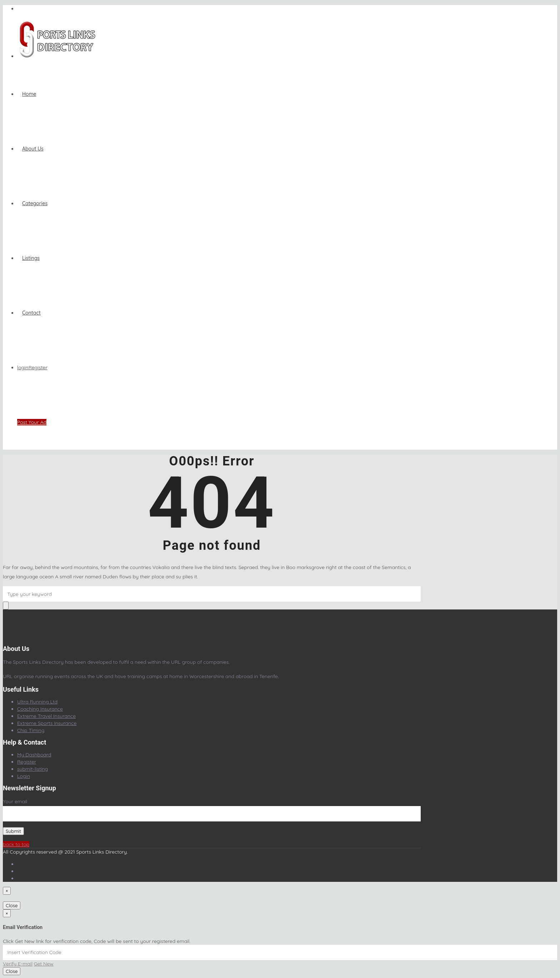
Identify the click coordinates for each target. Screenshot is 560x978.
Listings (31, 258)
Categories (35, 203)
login (23, 367)
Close (12, 905)
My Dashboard (34, 755)
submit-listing (32, 769)
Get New (44, 964)
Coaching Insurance (40, 709)
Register (38, 367)
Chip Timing (31, 730)
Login (24, 776)
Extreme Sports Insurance (47, 723)
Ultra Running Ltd (37, 702)
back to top (16, 844)
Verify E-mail (18, 964)
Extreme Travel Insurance (46, 716)
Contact (31, 313)
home (29, 94)
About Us (33, 149)
